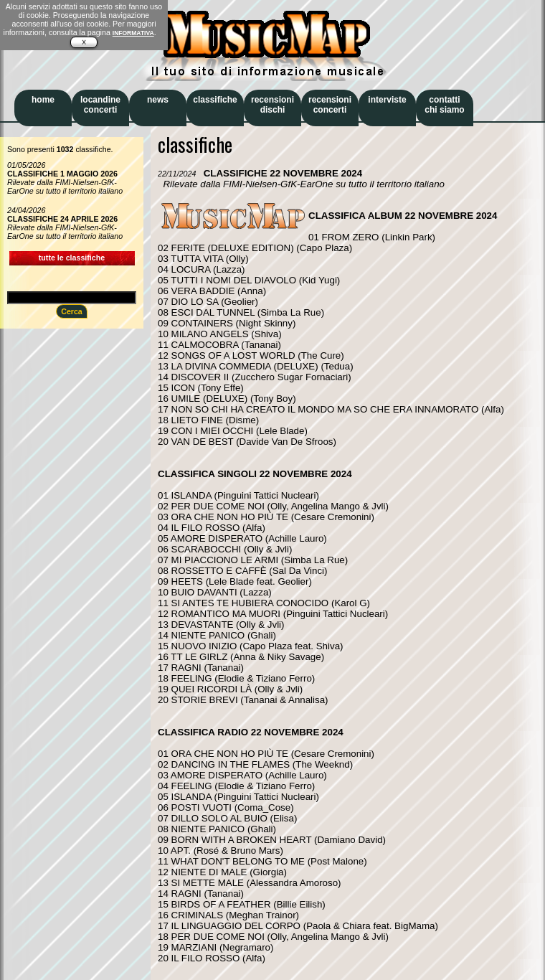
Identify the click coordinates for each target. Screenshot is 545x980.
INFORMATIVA (133, 33)
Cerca (72, 311)
